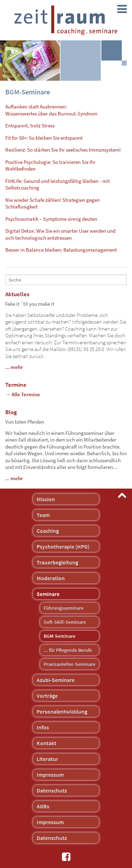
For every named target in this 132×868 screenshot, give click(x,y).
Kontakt (46, 743)
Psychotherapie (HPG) (63, 546)
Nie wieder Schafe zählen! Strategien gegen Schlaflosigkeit (52, 203)
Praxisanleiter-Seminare (70, 664)
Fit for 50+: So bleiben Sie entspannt (44, 138)
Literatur (47, 759)
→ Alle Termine (23, 394)
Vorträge (47, 696)
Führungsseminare (64, 608)
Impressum (50, 775)
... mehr (14, 367)
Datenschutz (52, 790)
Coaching (48, 531)
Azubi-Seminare (56, 680)
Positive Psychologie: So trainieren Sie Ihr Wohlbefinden (50, 165)
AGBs (43, 806)
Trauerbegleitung (57, 562)
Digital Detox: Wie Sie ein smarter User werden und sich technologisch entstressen (60, 234)
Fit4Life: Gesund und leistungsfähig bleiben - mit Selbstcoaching (58, 184)
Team (43, 515)
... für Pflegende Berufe (68, 650)
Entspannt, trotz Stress (30, 125)
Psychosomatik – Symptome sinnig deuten (51, 219)
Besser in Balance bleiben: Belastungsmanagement (61, 250)
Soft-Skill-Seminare (65, 622)
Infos (43, 727)
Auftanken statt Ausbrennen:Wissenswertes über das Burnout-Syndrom (51, 110)
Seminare (48, 594)
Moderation (51, 578)
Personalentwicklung (62, 711)
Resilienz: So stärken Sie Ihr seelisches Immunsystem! (63, 150)
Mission (46, 499)
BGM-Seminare (59, 636)
